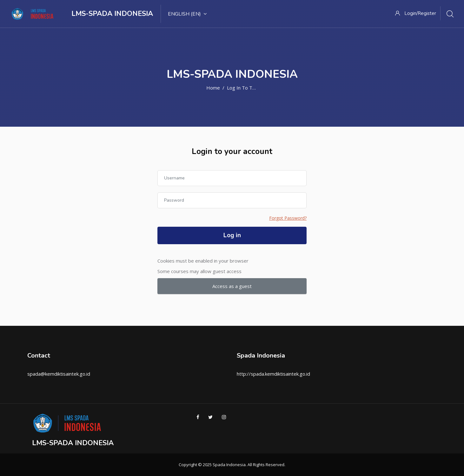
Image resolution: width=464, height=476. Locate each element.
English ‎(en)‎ (187, 14)
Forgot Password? (288, 218)
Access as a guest (232, 286)
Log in (232, 235)
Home (213, 88)
